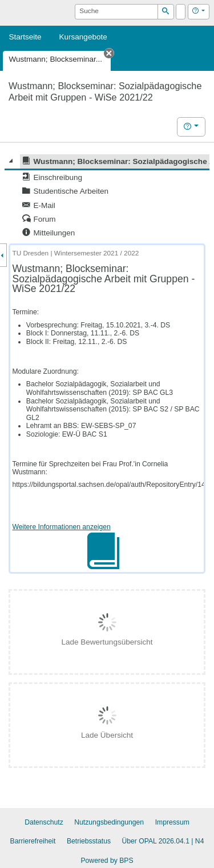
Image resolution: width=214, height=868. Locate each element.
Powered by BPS (107, 861)
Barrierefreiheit (33, 841)
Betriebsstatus (89, 841)
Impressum (172, 822)
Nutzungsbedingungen (109, 822)
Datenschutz (44, 822)
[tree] (107, 197)
